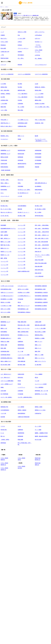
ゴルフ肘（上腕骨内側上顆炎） (25, 397)
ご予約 (2, 55)
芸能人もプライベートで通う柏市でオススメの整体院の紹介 (26, 15)
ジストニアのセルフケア (41, 64)
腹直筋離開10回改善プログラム (8, 228)
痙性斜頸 (20, 64)
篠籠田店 (19, 13)
